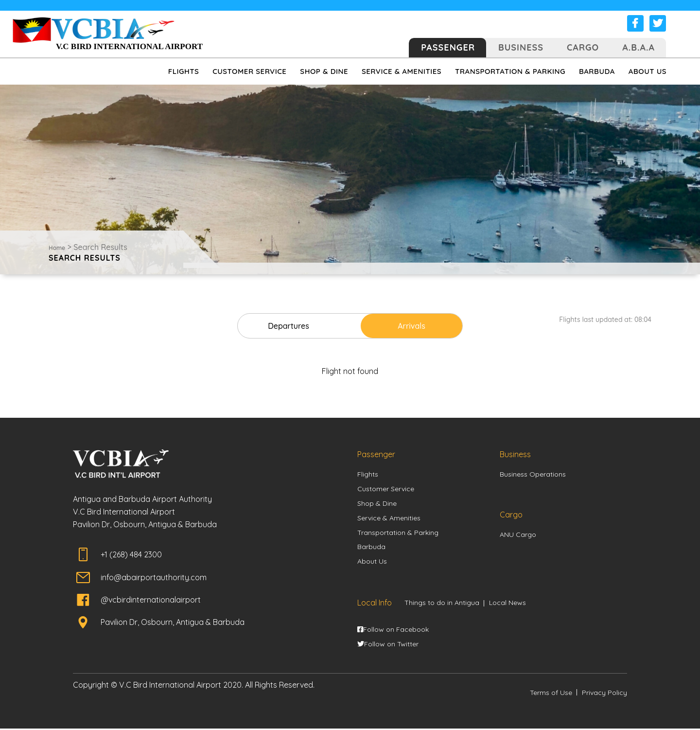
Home (57, 248)
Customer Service (386, 489)
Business (521, 47)
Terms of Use (551, 694)
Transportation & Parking (398, 534)
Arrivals (407, 326)
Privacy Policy (604, 694)
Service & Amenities (389, 518)
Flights (368, 475)
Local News (507, 604)
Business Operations (533, 475)
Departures (294, 326)
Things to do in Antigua (442, 604)
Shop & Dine (377, 504)
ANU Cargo (518, 535)
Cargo (583, 47)
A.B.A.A (639, 47)
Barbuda (371, 548)
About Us (372, 563)
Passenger (448, 47)
